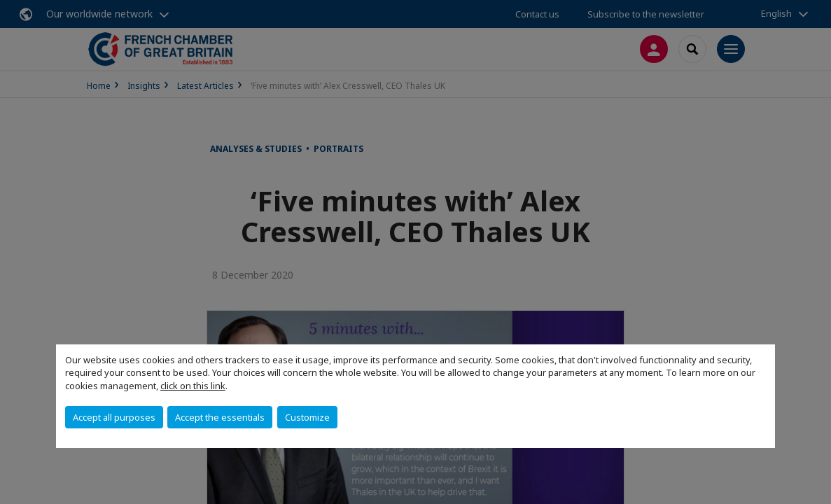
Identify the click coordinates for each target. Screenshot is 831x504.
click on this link (193, 386)
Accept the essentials (220, 417)
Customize (307, 417)
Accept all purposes (114, 417)
